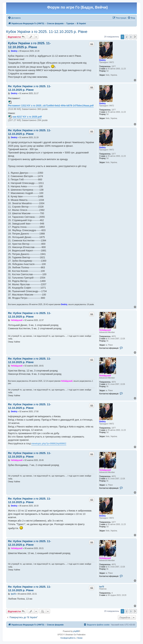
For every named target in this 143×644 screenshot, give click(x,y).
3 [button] (131, 37)
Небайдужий (105, 330)
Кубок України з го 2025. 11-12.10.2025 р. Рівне (47, 32)
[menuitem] (14, 18)
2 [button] (127, 37)
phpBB (76, 631)
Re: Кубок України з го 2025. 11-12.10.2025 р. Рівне (30, 88)
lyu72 (102, 587)
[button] (135, 37)
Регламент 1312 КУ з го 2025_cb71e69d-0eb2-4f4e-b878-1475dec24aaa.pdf (51, 106)
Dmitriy (102, 60)
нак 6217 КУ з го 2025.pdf (27, 117)
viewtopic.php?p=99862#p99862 (49, 443)
